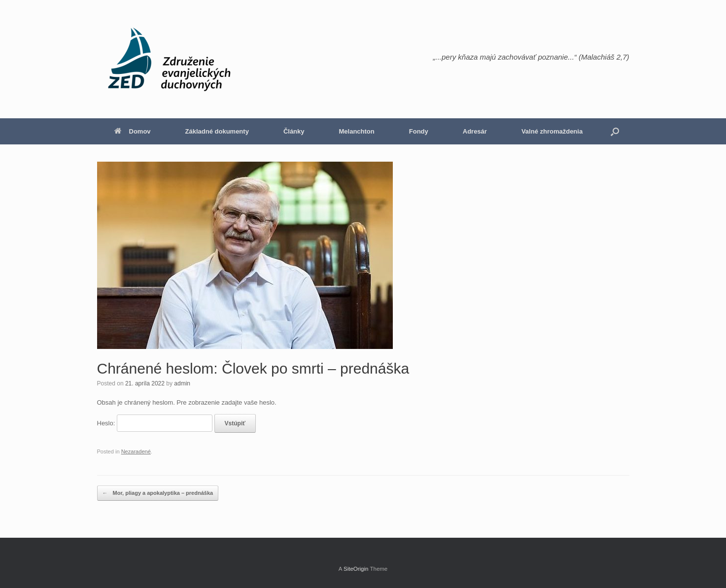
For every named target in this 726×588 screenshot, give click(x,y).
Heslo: (155, 423)
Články (294, 131)
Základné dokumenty (217, 131)
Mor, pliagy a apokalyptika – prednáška (158, 493)
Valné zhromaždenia (552, 131)
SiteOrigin (356, 569)
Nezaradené (136, 451)
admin (182, 383)
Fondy (419, 131)
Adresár (475, 131)
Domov (133, 131)
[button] (615, 131)
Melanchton (357, 131)
